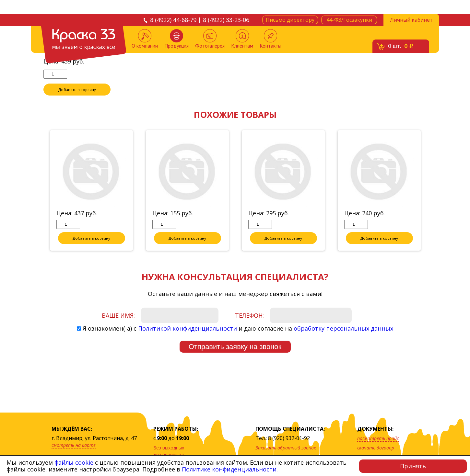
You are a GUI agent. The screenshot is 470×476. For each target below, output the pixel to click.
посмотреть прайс (378, 438)
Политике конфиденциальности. (230, 469)
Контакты (270, 39)
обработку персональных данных (343, 338)
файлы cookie (74, 462)
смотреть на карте (74, 445)
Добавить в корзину (77, 99)
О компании (145, 39)
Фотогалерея (210, 39)
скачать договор (376, 448)
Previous (39, 201)
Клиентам (242, 39)
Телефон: (249, 325)
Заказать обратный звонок (286, 448)
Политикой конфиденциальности (188, 338)
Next (431, 201)
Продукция (176, 39)
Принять (413, 466)
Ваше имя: (118, 325)
